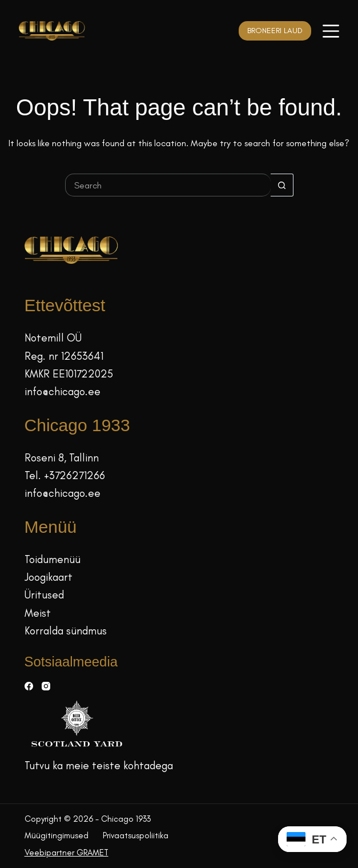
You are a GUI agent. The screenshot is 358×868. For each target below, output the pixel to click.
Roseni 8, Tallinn (62, 458)
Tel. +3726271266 (65, 475)
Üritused (44, 595)
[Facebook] (29, 686)
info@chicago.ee (63, 391)
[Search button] (282, 185)
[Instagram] (46, 686)
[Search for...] (168, 185)
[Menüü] (331, 31)
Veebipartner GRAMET (67, 853)
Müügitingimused (57, 835)
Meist (38, 613)
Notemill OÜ (53, 338)
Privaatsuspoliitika (136, 835)
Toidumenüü (53, 559)
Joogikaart (49, 577)
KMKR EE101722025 (69, 374)
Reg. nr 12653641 (64, 356)
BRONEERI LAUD (275, 31)
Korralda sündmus (66, 631)
